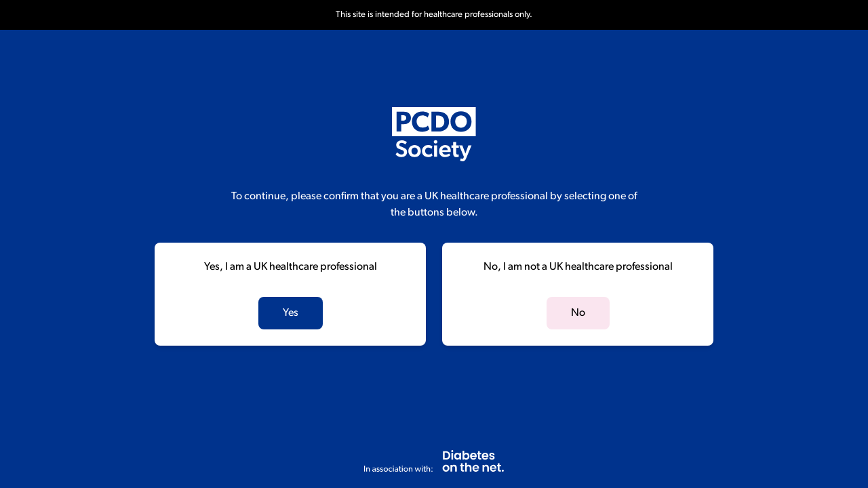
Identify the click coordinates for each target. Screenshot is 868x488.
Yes (291, 313)
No (578, 313)
